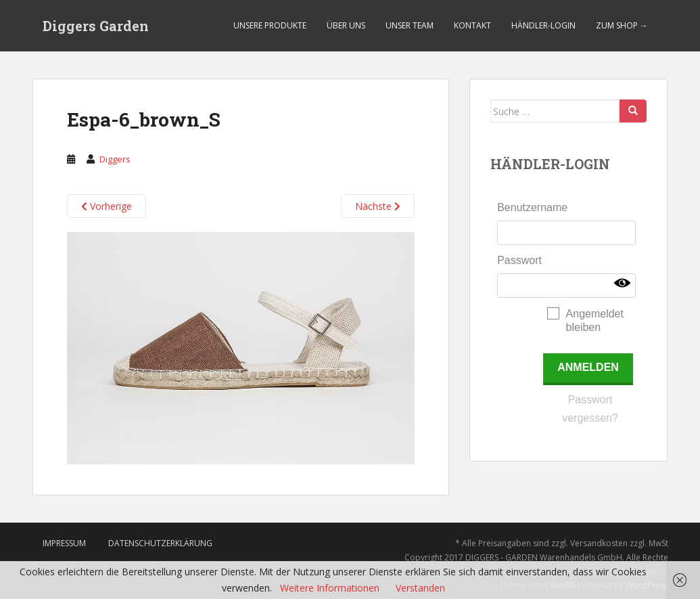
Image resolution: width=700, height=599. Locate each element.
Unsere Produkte (270, 25)
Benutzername (532, 207)
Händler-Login (543, 25)
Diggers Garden (96, 26)
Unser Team (410, 25)
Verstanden (420, 588)
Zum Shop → (622, 25)
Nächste (378, 206)
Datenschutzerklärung (160, 543)
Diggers (115, 159)
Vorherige (107, 206)
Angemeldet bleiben (595, 320)
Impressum (64, 543)
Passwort (519, 260)
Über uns (346, 25)
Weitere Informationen (330, 588)
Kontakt (472, 25)
